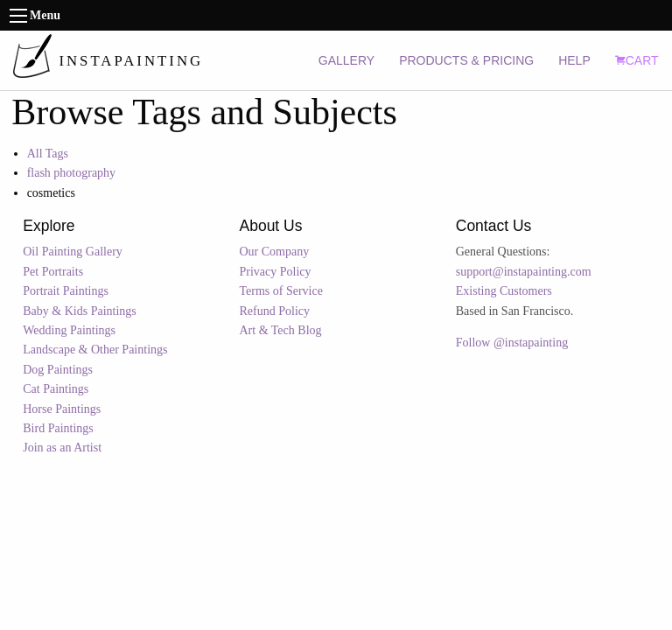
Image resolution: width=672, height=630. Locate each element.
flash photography (71, 173)
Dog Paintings (58, 370)
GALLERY (346, 60)
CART (637, 60)
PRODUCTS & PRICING (466, 60)
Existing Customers (504, 291)
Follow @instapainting (512, 343)
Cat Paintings (56, 389)
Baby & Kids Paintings (80, 311)
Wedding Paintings (69, 330)
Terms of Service (281, 291)
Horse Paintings (62, 409)
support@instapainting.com (524, 272)
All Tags (48, 154)
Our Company (275, 252)
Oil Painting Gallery (73, 252)
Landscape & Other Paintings (95, 350)
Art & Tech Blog (281, 330)
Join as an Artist (62, 448)
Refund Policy (275, 311)
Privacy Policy (276, 272)
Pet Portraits (53, 272)
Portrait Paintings (66, 291)
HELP (574, 60)
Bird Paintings (58, 428)
